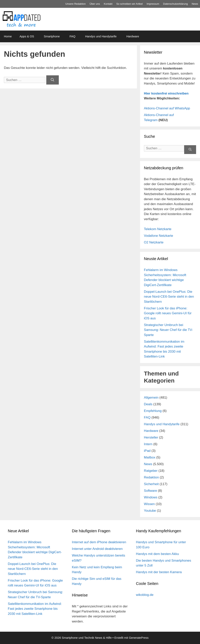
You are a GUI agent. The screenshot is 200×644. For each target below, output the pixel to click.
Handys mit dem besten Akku (157, 554)
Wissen (149, 504)
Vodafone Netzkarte (158, 236)
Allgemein (151, 398)
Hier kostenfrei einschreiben (166, 93)
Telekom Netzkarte (158, 229)
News (195, 4)
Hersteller (151, 437)
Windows (151, 497)
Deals (148, 404)
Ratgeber (151, 471)
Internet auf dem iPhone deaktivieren (99, 542)
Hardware (133, 36)
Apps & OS (27, 36)
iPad (147, 451)
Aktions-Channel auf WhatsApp (167, 108)
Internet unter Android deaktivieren (97, 549)
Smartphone (52, 36)
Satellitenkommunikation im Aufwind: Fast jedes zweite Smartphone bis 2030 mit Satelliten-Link (35, 609)
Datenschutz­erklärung (175, 4)
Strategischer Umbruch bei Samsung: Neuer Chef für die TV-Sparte (168, 330)
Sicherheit (151, 484)
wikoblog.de (145, 595)
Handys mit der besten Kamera (159, 572)
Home (8, 36)
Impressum (153, 4)
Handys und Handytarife (101, 36)
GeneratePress (139, 638)
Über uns (95, 4)
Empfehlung (153, 411)
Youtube (150, 511)
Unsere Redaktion (76, 4)
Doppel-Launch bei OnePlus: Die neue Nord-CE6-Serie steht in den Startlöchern (169, 297)
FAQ (72, 36)
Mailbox (150, 457)
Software (150, 491)
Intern (148, 444)
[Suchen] (53, 80)
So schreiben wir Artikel (130, 4)
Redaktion (151, 477)
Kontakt (108, 4)
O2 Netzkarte (154, 242)
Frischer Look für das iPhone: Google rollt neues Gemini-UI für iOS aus (168, 313)
